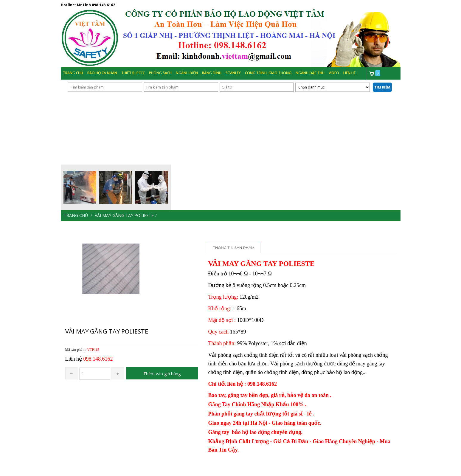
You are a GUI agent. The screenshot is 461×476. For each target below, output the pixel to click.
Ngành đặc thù (310, 73)
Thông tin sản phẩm (234, 248)
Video (334, 73)
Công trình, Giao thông (268, 73)
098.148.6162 (103, 5)
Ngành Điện (187, 73)
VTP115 (93, 350)
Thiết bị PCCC (133, 73)
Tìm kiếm (382, 87)
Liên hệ (350, 73)
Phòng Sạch (160, 73)
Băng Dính (212, 73)
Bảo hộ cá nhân (102, 73)
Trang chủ (73, 73)
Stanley (233, 73)
